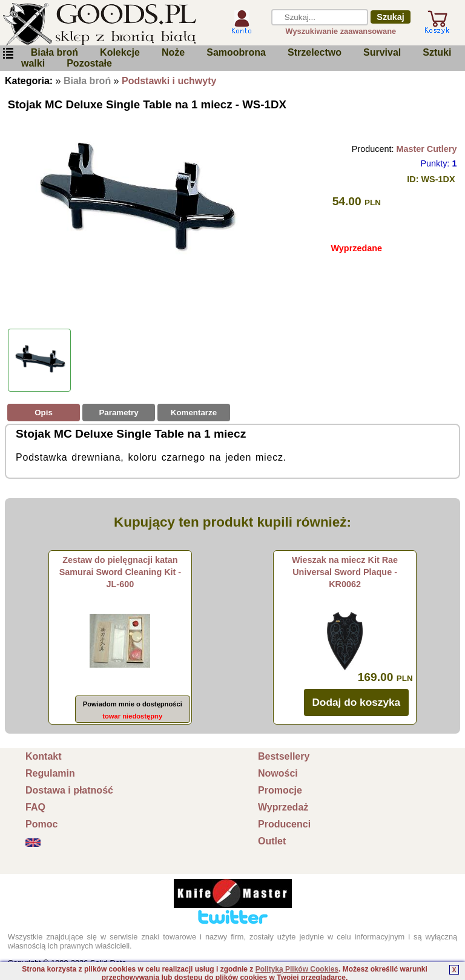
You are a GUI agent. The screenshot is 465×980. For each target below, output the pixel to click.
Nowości (278, 773)
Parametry (118, 413)
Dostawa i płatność (69, 790)
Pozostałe (89, 63)
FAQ (35, 807)
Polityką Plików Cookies (297, 969)
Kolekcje (120, 52)
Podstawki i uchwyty (169, 81)
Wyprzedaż (283, 807)
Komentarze (194, 413)
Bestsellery (284, 756)
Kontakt (44, 756)
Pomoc (41, 824)
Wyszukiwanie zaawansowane (341, 31)
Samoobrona (236, 52)
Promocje (280, 790)
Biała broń (54, 52)
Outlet (272, 841)
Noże (173, 52)
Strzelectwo (315, 52)
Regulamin (50, 773)
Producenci (284, 824)
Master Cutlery (426, 149)
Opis (44, 413)
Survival (382, 52)
